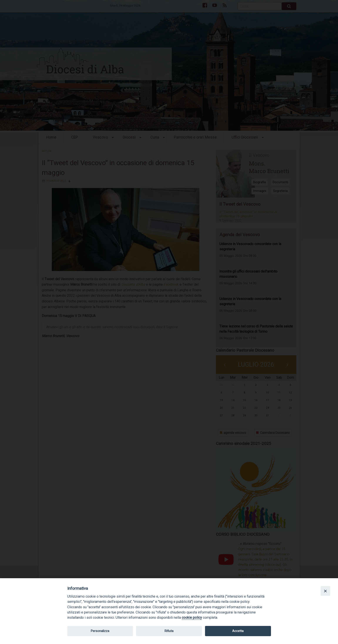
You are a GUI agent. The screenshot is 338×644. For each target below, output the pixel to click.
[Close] (325, 591)
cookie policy (192, 618)
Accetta (238, 631)
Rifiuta (169, 631)
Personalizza (100, 631)
